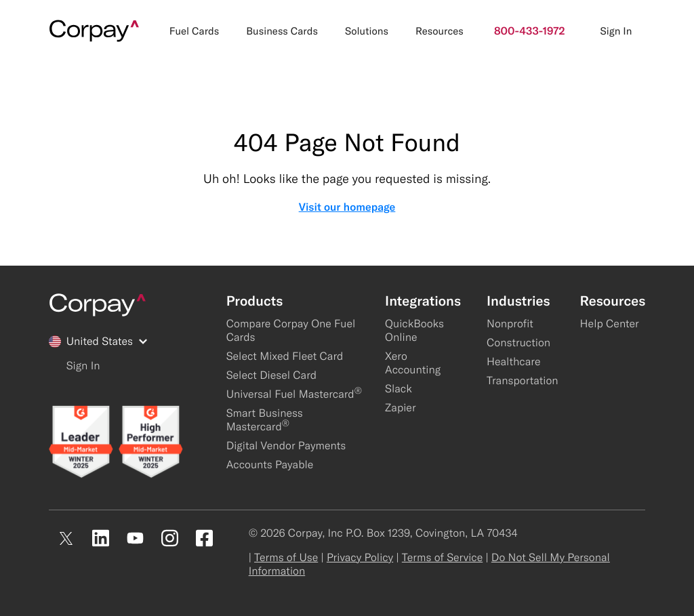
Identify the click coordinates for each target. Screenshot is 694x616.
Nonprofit (510, 324)
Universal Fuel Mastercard (294, 394)
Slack (399, 389)
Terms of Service (442, 558)
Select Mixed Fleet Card (285, 356)
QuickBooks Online (414, 331)
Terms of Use (286, 558)
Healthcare (514, 362)
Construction (518, 343)
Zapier (400, 408)
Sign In (616, 31)
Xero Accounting (413, 363)
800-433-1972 (530, 31)
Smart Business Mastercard (265, 420)
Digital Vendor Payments (286, 446)
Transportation (523, 381)
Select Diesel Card (272, 375)
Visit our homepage (347, 207)
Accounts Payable (270, 465)
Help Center (610, 324)
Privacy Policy (360, 558)
